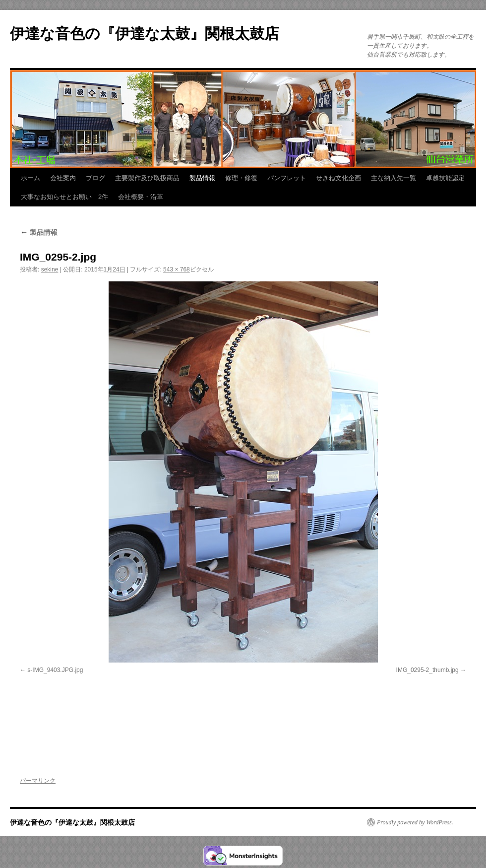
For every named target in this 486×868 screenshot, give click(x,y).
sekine (50, 269)
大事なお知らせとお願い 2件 (64, 197)
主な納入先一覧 (394, 178)
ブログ (95, 178)
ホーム (30, 178)
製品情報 (202, 178)
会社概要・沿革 (141, 197)
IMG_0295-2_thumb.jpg (427, 670)
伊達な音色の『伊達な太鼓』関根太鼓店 (145, 33)
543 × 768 (177, 269)
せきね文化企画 (338, 178)
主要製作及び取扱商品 (147, 178)
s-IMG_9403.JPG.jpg (55, 670)
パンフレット (287, 178)
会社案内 (63, 178)
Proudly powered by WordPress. (415, 822)
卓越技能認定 (445, 178)
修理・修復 (241, 178)
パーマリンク (38, 781)
